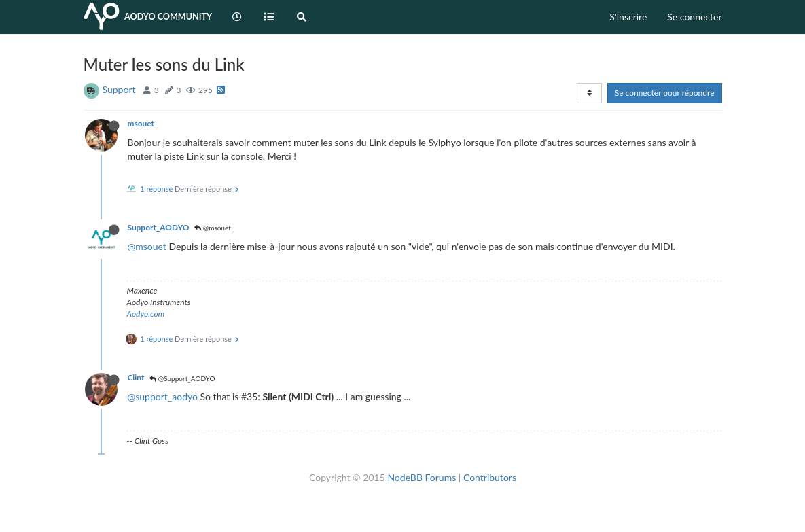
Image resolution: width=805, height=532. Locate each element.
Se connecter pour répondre (665, 93)
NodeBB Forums (422, 477)
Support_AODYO (159, 227)
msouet (141, 123)
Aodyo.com (146, 314)
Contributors (490, 477)
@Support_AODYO (182, 378)
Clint (136, 377)
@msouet (213, 228)
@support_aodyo (163, 396)
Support (119, 89)
